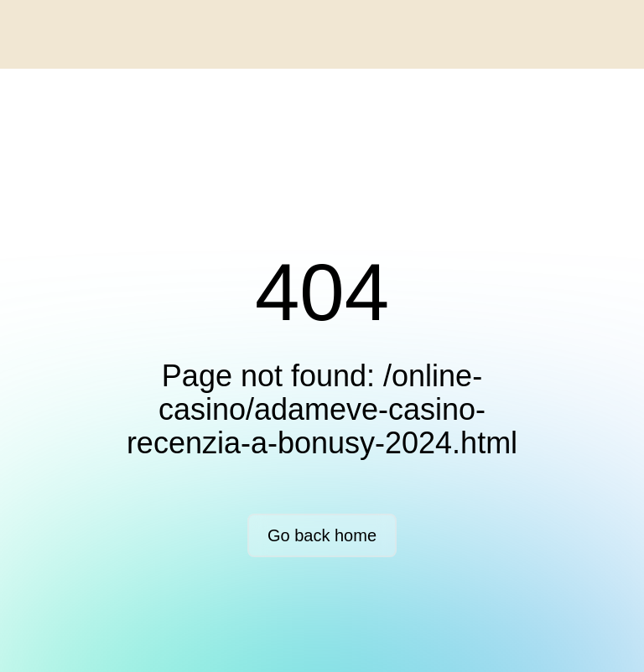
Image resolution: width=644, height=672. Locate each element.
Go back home (322, 535)
